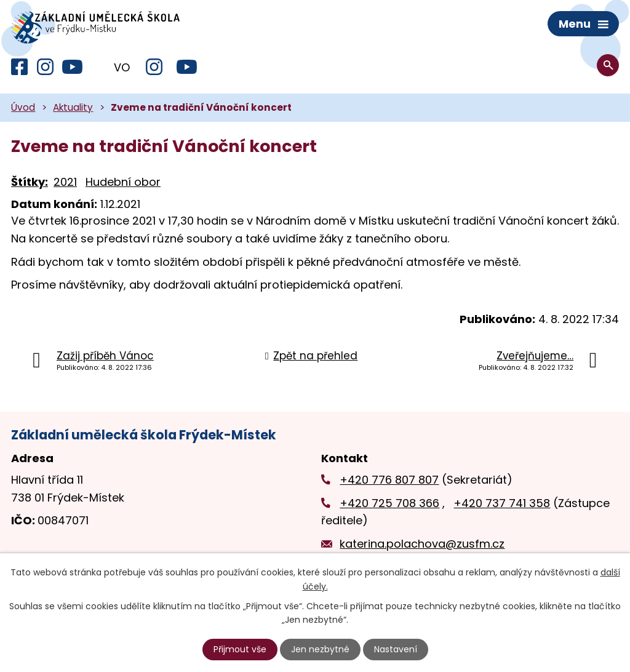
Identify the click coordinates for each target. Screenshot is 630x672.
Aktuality (73, 108)
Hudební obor (123, 182)
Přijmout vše (240, 649)
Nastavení (396, 649)
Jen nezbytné (320, 649)
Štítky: (30, 182)
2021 (65, 182)
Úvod (23, 108)
